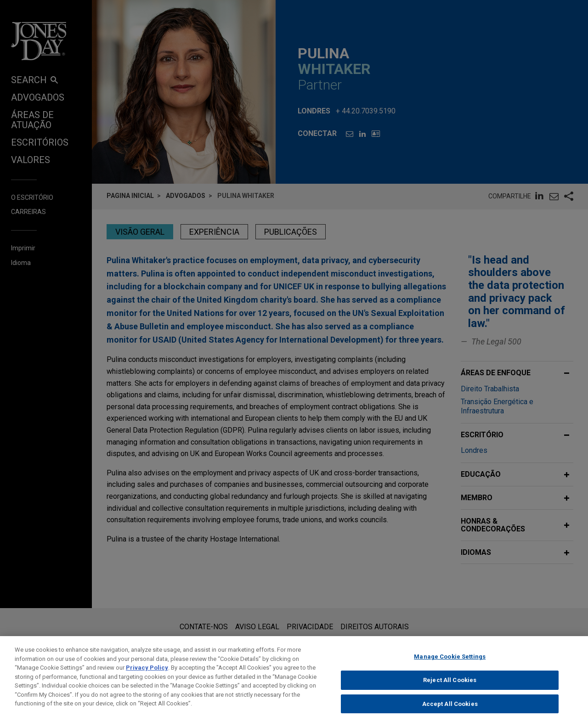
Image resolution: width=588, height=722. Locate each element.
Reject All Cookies (450, 689)
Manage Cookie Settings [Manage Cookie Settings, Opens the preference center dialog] (450, 665)
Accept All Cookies (450, 712)
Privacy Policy (147, 676)
